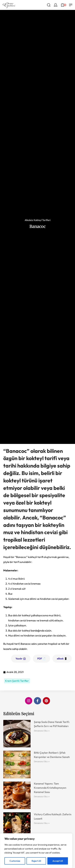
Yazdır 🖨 (21, 659)
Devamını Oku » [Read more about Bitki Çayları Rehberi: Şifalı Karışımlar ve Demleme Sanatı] (42, 761)
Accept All (58, 861)
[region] (36, 851)
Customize (15, 861)
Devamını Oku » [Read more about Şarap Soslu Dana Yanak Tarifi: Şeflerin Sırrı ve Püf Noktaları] (42, 731)
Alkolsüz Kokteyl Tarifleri (38, 220)
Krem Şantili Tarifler (17, 681)
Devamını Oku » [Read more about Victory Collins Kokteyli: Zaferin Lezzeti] (42, 823)
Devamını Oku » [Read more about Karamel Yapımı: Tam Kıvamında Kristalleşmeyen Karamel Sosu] (42, 797)
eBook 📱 (62, 659)
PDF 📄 (41, 659)
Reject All (36, 861)
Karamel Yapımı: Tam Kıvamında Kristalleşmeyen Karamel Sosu (50, 788)
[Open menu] (71, 5)
